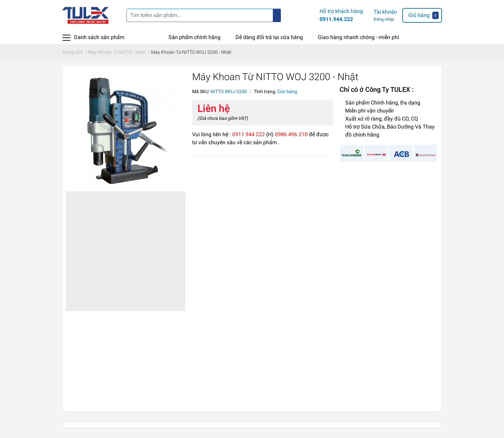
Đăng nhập (384, 19)
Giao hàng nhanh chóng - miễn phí (358, 37)
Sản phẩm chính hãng (194, 37)
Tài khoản (385, 12)
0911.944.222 (336, 19)
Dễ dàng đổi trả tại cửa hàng (269, 37)
